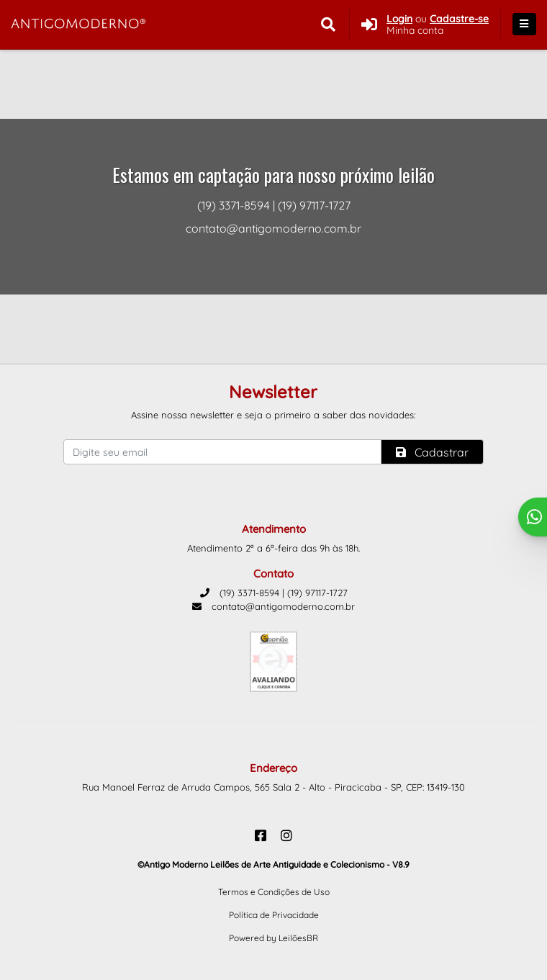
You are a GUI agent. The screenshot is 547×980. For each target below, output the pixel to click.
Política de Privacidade (274, 915)
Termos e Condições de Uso (274, 892)
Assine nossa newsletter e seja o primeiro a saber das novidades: (273, 415)
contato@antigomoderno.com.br (273, 606)
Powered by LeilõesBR (273, 938)
